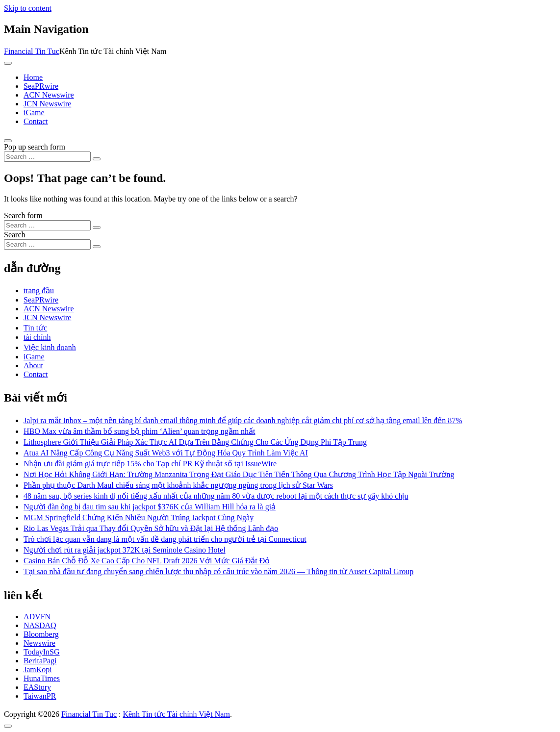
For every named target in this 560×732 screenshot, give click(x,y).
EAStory (37, 687)
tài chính (37, 337)
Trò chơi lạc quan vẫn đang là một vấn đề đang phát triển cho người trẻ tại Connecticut (165, 539)
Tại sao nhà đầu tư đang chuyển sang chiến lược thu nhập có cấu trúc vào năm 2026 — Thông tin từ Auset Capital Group (218, 571)
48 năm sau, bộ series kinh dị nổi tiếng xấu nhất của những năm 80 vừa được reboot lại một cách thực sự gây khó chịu (216, 496)
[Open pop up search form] (8, 141)
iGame (34, 113)
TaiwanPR (40, 696)
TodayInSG (42, 652)
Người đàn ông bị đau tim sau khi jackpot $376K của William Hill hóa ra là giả (150, 507)
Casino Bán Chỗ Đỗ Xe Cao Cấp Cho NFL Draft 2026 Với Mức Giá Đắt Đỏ (147, 561)
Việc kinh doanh (50, 347)
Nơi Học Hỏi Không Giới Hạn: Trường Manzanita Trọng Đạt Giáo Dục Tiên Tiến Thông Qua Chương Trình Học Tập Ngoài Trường (239, 474)
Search (15, 235)
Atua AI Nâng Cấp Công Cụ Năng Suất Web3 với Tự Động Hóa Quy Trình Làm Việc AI (166, 453)
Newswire (39, 643)
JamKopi (38, 669)
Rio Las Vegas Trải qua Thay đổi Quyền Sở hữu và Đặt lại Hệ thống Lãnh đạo (151, 528)
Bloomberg (41, 634)
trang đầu (39, 290)
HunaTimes (42, 678)
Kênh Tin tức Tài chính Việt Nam (176, 714)
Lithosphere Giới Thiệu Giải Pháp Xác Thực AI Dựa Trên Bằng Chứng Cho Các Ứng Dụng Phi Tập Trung (195, 442)
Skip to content (28, 8)
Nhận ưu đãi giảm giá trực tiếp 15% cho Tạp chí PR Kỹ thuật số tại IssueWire (150, 464)
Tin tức (35, 328)
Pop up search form (35, 147)
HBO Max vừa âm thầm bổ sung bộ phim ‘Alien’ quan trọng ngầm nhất (140, 431)
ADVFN (37, 617)
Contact (36, 121)
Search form (23, 215)
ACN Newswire (49, 95)
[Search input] (47, 157)
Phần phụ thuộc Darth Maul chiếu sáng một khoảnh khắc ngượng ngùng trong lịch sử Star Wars (178, 485)
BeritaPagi (40, 661)
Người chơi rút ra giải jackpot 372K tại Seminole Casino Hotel (125, 550)
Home (33, 77)
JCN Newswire (47, 104)
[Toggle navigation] (8, 63)
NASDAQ (40, 625)
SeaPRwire (41, 86)
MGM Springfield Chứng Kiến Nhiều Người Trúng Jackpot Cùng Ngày (139, 517)
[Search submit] (97, 159)
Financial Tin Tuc (32, 51)
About (33, 366)
